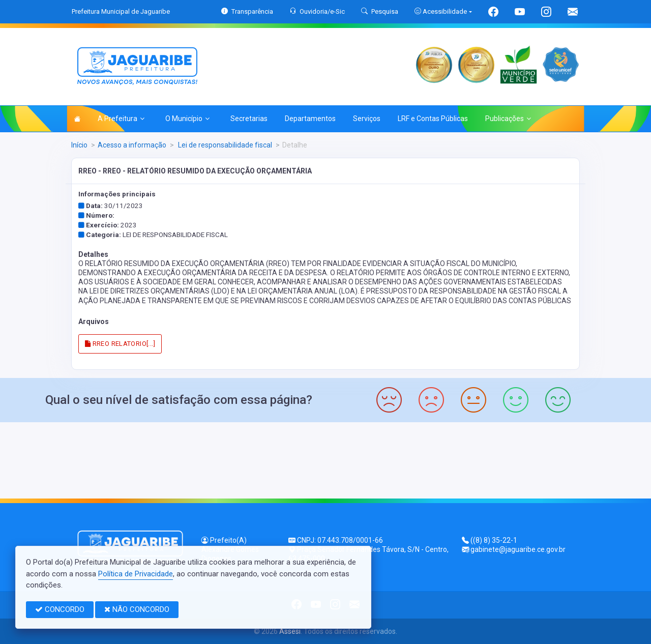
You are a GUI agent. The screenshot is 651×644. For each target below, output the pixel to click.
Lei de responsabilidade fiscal (224, 145)
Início (79, 145)
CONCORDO (60, 609)
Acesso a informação (132, 145)
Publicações (508, 119)
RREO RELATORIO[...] (120, 344)
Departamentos (310, 119)
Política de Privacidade (136, 574)
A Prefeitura (121, 119)
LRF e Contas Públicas (433, 119)
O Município (187, 119)
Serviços (367, 119)
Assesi (290, 631)
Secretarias (249, 119)
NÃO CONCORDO (137, 609)
